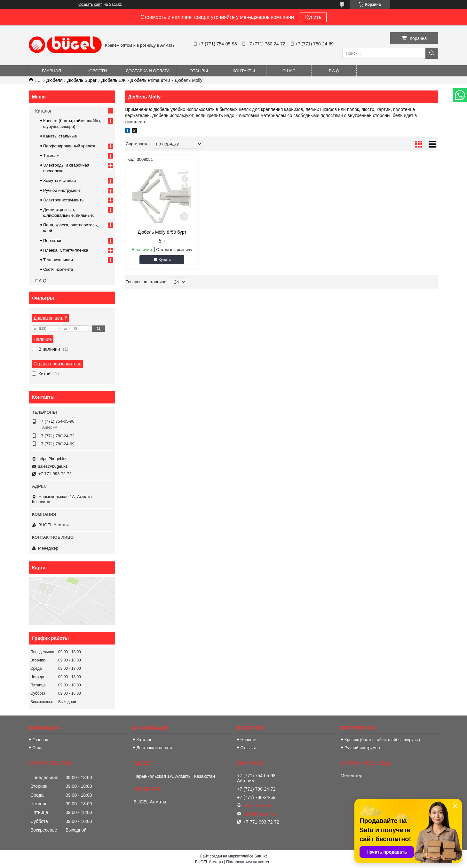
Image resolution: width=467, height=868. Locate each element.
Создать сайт (90, 4)
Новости (97, 71)
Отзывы (199, 71)
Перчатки (52, 241)
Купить (313, 17)
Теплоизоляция (58, 260)
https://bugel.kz (52, 459)
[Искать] (432, 53)
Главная (51, 71)
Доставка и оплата (148, 71)
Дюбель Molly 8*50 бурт (162, 232)
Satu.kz (261, 856)
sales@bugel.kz (53, 466)
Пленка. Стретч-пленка (66, 250)
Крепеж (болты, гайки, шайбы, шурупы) (382, 740)
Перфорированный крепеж (69, 146)
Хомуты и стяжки (59, 180)
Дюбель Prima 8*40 (150, 80)
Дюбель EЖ (113, 80)
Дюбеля (55, 80)
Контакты (244, 71)
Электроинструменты (64, 200)
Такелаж (51, 156)
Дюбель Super (82, 80)
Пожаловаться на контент (249, 862)
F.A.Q (334, 71)
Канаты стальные (60, 136)
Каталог (43, 111)
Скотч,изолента (58, 269)
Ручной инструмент (62, 190)
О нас (289, 71)
